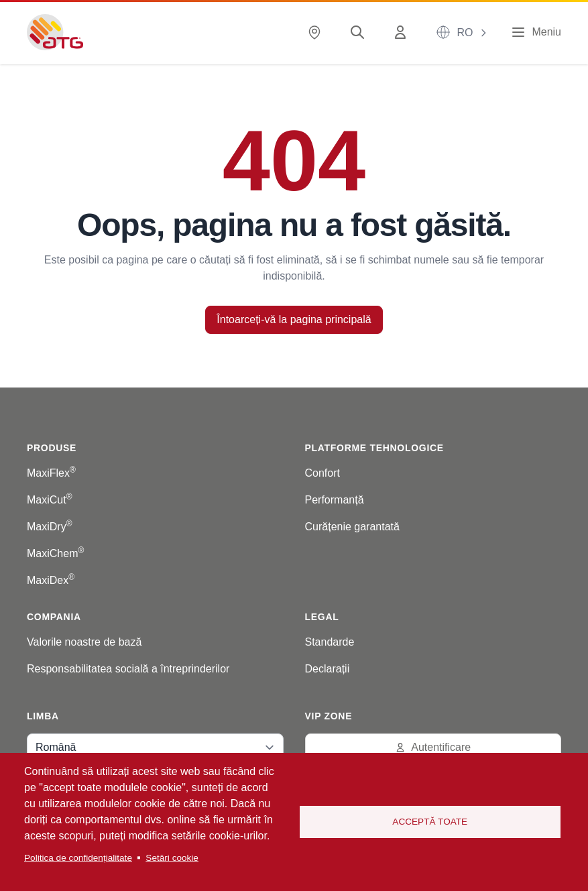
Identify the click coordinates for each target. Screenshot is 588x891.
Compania (54, 617)
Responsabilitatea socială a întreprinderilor (128, 669)
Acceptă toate (430, 822)
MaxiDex (51, 580)
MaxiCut (50, 500)
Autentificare (433, 747)
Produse (52, 448)
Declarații (328, 669)
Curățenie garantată (352, 527)
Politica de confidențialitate (78, 858)
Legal (322, 617)
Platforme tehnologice (374, 448)
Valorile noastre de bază (84, 642)
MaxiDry (50, 527)
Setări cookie (172, 858)
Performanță (335, 500)
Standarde (330, 642)
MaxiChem (55, 553)
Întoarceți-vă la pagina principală (294, 319)
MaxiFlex (51, 473)
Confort (322, 473)
